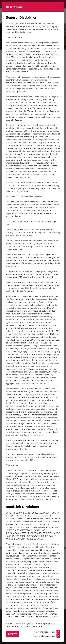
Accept (12, 634)
